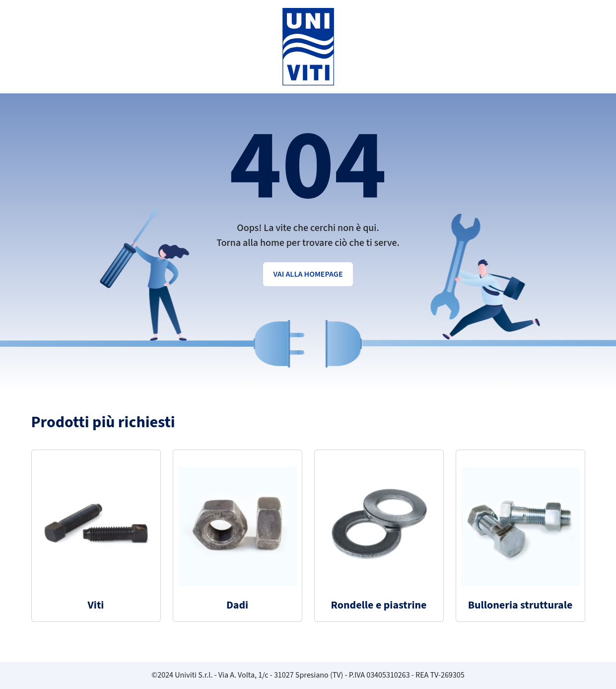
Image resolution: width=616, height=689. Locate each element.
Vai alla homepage (308, 274)
